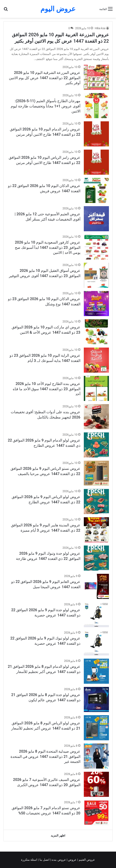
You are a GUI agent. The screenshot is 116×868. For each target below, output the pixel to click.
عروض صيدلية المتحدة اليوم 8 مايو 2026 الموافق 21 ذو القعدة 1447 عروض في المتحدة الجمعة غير (45, 756)
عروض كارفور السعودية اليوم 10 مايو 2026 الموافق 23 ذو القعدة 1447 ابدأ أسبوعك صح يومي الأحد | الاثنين (47, 247)
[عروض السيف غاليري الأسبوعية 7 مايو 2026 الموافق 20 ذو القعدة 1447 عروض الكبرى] (96, 784)
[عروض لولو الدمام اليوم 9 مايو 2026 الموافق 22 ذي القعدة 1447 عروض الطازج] (96, 445)
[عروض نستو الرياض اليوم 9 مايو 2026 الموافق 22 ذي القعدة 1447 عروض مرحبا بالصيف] (96, 473)
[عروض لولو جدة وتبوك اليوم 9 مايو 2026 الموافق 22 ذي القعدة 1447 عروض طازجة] (96, 558)
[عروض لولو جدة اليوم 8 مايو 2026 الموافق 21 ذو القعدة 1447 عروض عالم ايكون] (96, 699)
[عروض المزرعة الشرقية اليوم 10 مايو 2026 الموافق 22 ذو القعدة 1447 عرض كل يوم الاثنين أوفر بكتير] (96, 77)
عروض (72, 860)
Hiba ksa (100, 28)
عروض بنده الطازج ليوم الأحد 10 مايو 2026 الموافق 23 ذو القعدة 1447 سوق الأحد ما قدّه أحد (46, 389)
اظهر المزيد (58, 836)
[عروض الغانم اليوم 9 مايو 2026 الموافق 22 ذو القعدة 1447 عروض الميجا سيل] (96, 586)
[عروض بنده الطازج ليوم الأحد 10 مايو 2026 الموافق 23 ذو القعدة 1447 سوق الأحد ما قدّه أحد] (96, 388)
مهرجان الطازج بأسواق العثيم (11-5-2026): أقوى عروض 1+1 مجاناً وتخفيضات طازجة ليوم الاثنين (46, 106)
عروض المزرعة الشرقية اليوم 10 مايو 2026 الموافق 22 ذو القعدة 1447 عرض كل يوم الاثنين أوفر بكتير (45, 78)
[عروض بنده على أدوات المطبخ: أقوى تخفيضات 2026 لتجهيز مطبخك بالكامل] (96, 417)
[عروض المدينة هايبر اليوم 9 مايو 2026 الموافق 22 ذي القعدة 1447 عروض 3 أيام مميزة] (96, 530)
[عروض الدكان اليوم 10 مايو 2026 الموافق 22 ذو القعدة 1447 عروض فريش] (96, 190)
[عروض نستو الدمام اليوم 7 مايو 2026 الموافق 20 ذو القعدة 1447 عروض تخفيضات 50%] (96, 813)
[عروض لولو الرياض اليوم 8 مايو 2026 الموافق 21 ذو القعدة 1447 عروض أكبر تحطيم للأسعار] (96, 728)
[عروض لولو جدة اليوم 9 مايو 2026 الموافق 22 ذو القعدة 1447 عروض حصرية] (96, 615)
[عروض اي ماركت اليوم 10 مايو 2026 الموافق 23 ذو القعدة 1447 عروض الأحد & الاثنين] (96, 332)
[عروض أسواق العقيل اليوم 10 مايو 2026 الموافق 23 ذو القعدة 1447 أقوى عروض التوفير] (96, 275)
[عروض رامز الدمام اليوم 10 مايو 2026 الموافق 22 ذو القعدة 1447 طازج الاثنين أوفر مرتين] (96, 134)
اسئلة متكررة (29, 860)
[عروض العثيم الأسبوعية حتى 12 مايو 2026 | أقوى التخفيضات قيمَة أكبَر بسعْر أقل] (96, 219)
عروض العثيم (87, 860)
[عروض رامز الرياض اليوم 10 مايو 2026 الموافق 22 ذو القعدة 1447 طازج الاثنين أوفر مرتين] (96, 162)
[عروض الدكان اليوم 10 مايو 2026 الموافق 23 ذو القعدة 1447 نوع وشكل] (96, 304)
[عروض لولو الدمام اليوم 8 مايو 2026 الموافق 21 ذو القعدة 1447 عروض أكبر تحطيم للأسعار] (96, 671)
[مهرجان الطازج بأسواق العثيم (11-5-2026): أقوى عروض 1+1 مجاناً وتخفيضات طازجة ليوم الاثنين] (96, 106)
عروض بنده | (58, 860)
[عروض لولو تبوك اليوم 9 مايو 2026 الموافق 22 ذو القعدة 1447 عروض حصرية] (96, 643)
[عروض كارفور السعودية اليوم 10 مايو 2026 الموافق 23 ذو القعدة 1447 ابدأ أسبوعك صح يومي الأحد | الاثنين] (96, 247)
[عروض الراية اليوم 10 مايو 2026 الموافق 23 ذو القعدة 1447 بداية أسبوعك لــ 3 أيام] (96, 360)
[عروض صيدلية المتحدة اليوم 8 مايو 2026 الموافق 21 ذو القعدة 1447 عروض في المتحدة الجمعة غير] (96, 756)
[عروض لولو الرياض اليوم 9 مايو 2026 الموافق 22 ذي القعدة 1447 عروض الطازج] (96, 502)
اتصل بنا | (44, 860)
